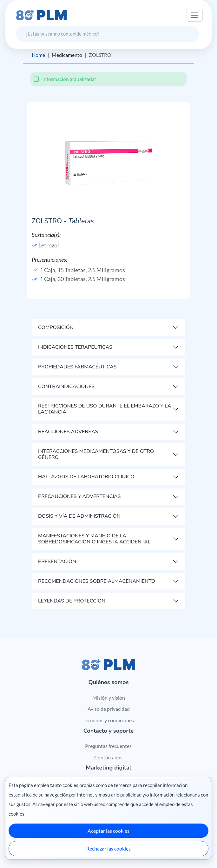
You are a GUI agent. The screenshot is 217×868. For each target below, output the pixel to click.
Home (38, 55)
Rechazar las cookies (109, 848)
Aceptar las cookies (109, 831)
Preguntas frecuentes (108, 746)
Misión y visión (109, 698)
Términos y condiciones (109, 720)
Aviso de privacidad (109, 709)
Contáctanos (108, 757)
